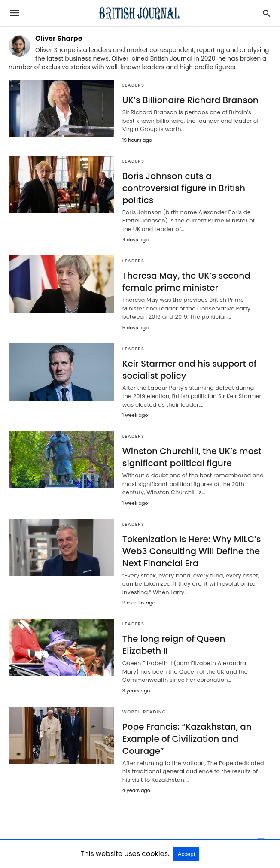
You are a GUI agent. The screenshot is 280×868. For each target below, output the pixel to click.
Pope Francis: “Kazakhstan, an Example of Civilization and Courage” (187, 739)
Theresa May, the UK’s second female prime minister (186, 282)
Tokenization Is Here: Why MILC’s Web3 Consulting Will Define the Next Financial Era (192, 551)
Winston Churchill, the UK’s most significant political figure (192, 457)
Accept (187, 854)
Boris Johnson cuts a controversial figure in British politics (184, 188)
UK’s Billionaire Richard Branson (190, 100)
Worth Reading (144, 712)
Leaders (134, 85)
